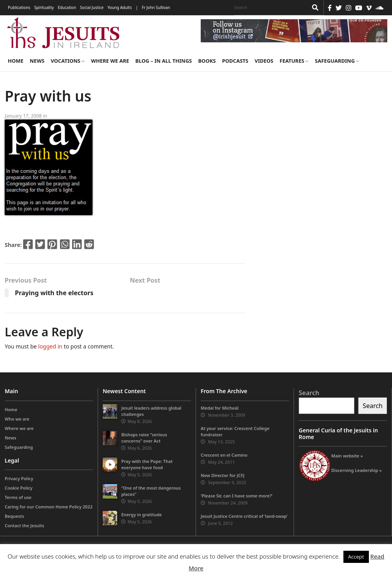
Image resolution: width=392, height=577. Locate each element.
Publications (19, 7)
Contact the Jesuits (24, 525)
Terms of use (18, 497)
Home (16, 61)
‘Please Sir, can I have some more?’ (237, 496)
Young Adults (120, 7)
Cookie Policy (19, 488)
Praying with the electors (54, 293)
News (37, 61)
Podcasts (235, 61)
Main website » (347, 456)
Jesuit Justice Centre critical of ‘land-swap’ (244, 516)
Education (67, 7)
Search (309, 393)
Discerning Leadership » (357, 470)
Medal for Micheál (220, 408)
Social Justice (92, 7)
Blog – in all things (163, 61)
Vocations (68, 61)
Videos (264, 61)
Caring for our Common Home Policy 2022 (49, 507)
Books (207, 61)
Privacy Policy (19, 478)
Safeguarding (337, 61)
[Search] (269, 7)
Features (294, 61)
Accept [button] (356, 557)
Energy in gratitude (141, 514)
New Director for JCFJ (223, 475)
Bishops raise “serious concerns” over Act (144, 438)
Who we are (17, 419)
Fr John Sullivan (156, 7)
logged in (50, 346)
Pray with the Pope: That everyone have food (147, 464)
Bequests (14, 516)
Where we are (110, 61)
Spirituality (44, 7)
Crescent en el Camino (224, 455)
